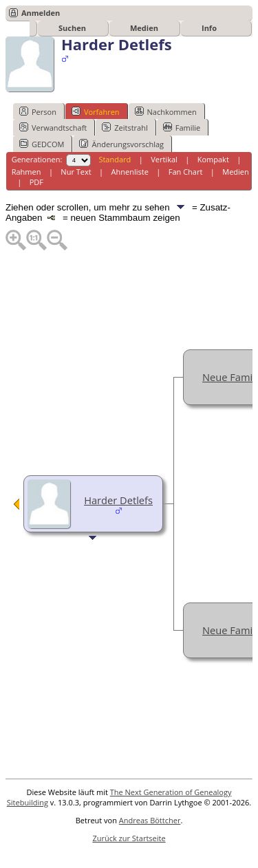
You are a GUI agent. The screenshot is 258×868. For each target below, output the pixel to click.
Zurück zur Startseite (129, 838)
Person (38, 111)
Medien (144, 28)
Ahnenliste (130, 172)
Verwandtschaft (53, 127)
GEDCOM (42, 144)
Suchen (72, 28)
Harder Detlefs (118, 500)
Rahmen (26, 172)
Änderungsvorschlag (121, 144)
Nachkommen (166, 111)
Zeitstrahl (125, 127)
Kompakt (213, 159)
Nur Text (76, 172)
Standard (115, 159)
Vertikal (164, 159)
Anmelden (41, 13)
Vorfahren (96, 111)
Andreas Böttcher (150, 820)
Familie (182, 127)
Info (209, 28)
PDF (36, 182)
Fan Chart (186, 172)
